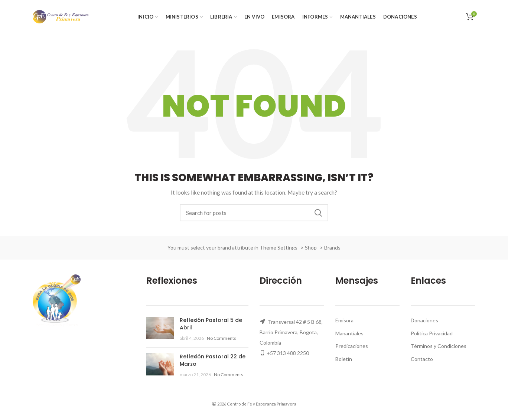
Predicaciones (352, 346)
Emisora (344, 320)
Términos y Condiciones (439, 346)
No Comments (222, 338)
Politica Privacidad (432, 333)
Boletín (344, 359)
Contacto (422, 359)
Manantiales (349, 333)
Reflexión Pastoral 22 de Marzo (213, 360)
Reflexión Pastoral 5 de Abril (211, 324)
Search (318, 213)
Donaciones (424, 320)
